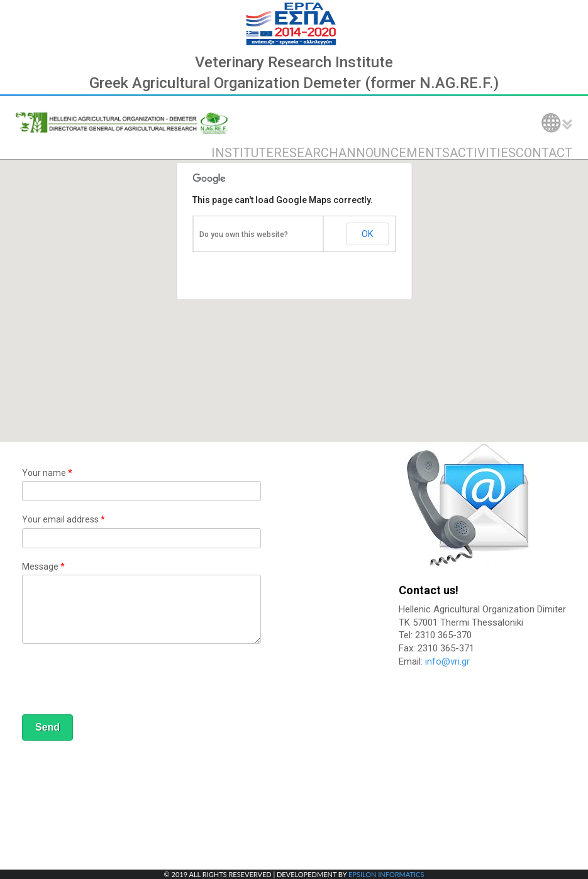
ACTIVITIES (483, 153)
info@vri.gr (447, 661)
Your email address (64, 519)
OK (367, 234)
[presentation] (118, 681)
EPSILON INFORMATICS (386, 874)
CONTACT (544, 153)
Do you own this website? (244, 235)
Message (43, 567)
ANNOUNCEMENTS (394, 153)
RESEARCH (306, 153)
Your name (47, 473)
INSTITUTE (242, 153)
